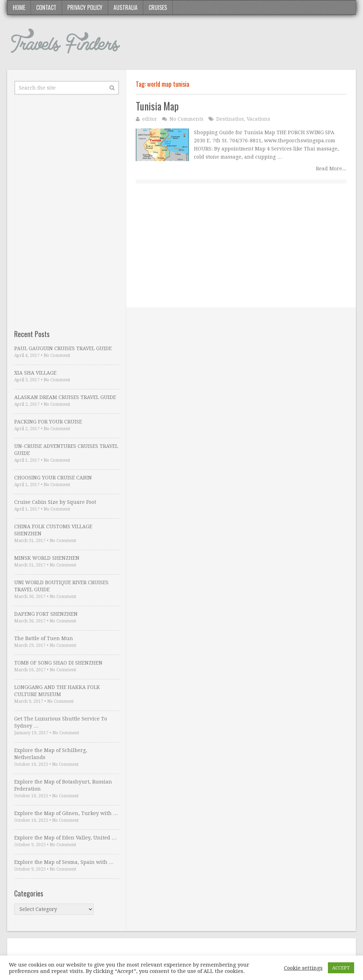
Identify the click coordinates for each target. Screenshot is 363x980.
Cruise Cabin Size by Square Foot (55, 502)
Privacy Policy (85, 7)
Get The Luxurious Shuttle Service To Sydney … (61, 722)
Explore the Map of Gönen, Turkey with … (66, 813)
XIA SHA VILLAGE (35, 373)
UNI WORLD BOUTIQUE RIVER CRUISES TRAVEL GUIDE (61, 586)
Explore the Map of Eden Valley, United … (65, 838)
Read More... (331, 169)
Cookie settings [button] (303, 968)
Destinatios (230, 119)
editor (150, 119)
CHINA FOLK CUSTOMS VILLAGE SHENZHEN (53, 530)
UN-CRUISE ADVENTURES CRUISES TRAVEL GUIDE (66, 450)
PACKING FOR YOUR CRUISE (48, 422)
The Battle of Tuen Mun (44, 638)
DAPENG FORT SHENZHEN (46, 614)
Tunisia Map (157, 106)
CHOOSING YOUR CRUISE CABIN (53, 478)
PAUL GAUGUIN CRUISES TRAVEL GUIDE (63, 348)
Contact (46, 7)
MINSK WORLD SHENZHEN (47, 558)
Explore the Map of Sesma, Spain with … (64, 862)
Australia (125, 7)
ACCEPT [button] (341, 968)
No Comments (186, 119)
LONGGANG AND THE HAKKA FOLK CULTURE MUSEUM (57, 691)
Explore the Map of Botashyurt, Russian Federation (63, 785)
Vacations (258, 119)
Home (19, 7)
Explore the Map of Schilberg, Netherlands (51, 754)
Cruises (158, 7)
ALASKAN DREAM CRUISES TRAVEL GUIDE (65, 397)
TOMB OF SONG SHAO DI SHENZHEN (58, 663)
